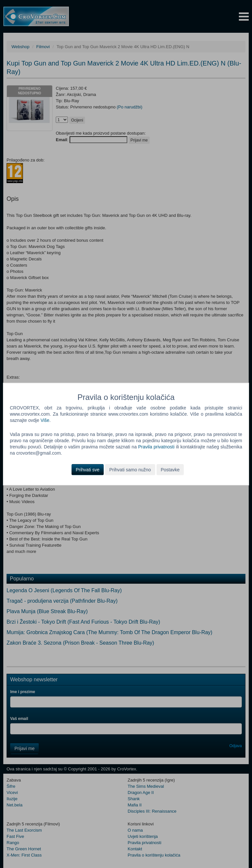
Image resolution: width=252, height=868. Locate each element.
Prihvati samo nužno (130, 469)
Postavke (170, 469)
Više (45, 420)
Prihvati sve (88, 469)
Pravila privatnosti (156, 447)
